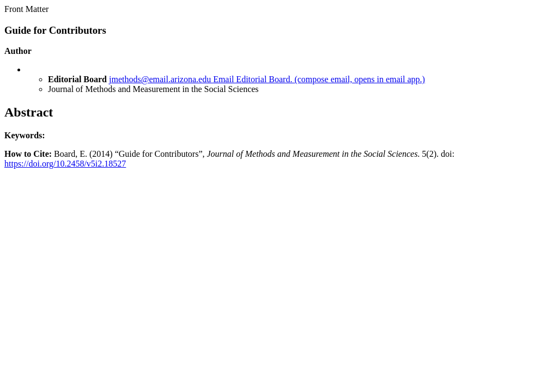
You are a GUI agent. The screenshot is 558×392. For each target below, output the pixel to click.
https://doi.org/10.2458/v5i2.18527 (65, 164)
